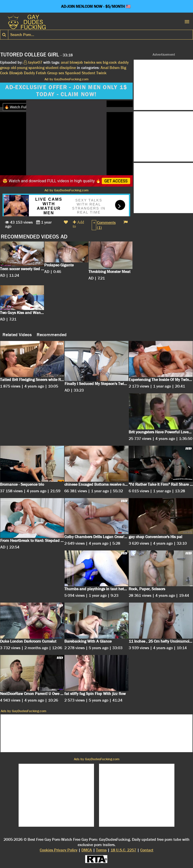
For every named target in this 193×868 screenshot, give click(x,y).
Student (88, 73)
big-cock (110, 62)
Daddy (29, 73)
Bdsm (115, 68)
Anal (105, 68)
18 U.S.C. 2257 (123, 850)
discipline (68, 68)
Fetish (41, 73)
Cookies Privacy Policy (59, 850)
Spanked (73, 73)
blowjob (76, 62)
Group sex (56, 73)
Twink (101, 73)
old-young (19, 68)
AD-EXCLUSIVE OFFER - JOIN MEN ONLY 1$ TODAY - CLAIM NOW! (66, 91)
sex (99, 62)
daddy (123, 62)
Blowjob (16, 73)
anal (65, 62)
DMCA (87, 850)
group (5, 68)
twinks (90, 62)
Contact (147, 850)
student (52, 68)
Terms (101, 850)
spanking (36, 68)
